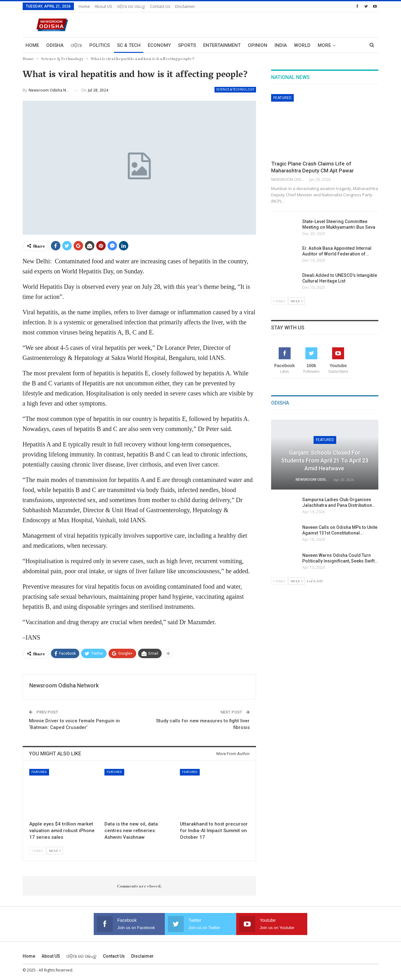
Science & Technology (235, 90)
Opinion (258, 45)
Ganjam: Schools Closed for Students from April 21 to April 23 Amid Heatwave (325, 460)
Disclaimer (185, 6)
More (324, 45)
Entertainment (222, 45)
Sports (187, 45)
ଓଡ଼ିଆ (76, 45)
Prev (38, 851)
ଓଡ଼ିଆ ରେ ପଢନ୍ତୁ (131, 6)
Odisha (55, 45)
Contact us (160, 6)
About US (103, 6)
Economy (159, 45)
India (281, 45)
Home (84, 6)
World (302, 45)
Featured (39, 772)
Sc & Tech (129, 45)
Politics (100, 45)
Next (55, 851)
